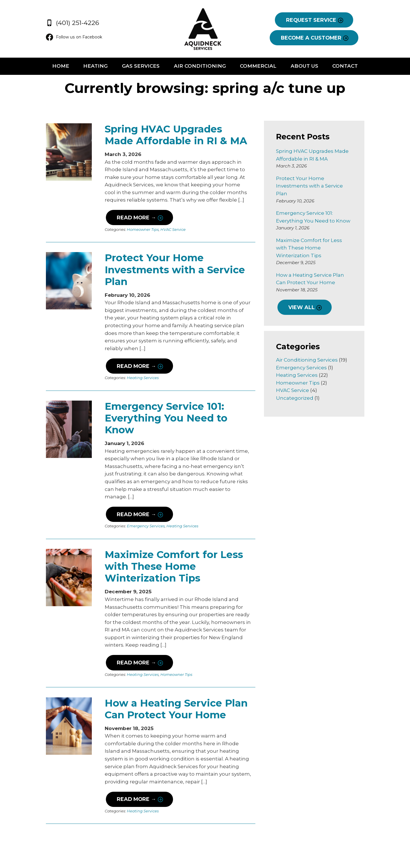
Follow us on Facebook (55, 37)
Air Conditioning (200, 67)
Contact (363, 67)
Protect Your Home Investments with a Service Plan (174, 265)
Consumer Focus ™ (355, 852)
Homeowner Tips (129, 230)
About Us (316, 67)
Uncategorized (302, 383)
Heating (84, 67)
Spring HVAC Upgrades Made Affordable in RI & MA (165, 136)
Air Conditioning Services (314, 345)
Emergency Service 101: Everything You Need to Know (168, 394)
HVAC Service (159, 230)
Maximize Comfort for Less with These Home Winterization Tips (173, 523)
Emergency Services (132, 488)
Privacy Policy (334, 844)
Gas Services (135, 67)
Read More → (122, 218)
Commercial (264, 67)
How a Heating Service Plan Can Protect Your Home (173, 652)
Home (43, 67)
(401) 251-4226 (51, 22)
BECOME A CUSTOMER (325, 38)
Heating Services (129, 359)
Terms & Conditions (372, 844)
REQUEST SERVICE (325, 20)
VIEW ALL (308, 292)
